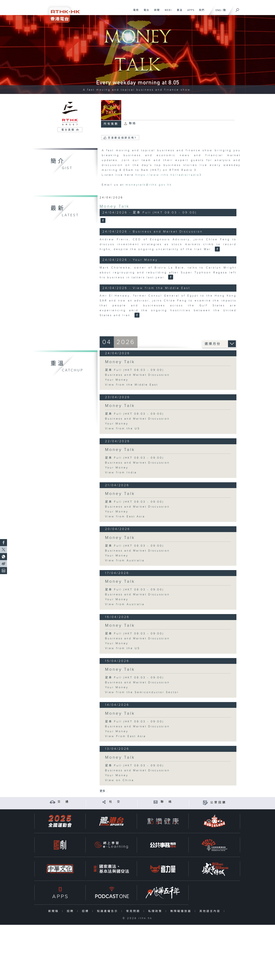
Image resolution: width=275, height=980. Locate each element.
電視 (135, 12)
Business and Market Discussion (137, 375)
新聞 (156, 12)
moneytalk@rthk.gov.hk (149, 185)
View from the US (123, 429)
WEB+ (167, 12)
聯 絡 (167, 802)
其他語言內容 (211, 911)
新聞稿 (54, 911)
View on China (120, 780)
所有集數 (111, 124)
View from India (121, 473)
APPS (190, 12)
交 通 (63, 802)
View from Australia (125, 561)
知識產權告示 (108, 911)
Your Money (117, 380)
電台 (145, 12)
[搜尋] (237, 9)
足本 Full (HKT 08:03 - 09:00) (135, 370)
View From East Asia (125, 736)
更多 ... (104, 791)
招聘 (71, 911)
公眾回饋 (218, 803)
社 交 (115, 802)
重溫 (178, 12)
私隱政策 (156, 911)
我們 (200, 12)
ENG (218, 10)
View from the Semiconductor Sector (142, 692)
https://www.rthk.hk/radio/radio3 (169, 175)
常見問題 (134, 911)
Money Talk (115, 206)
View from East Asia (125, 517)
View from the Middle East (132, 385)
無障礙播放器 (182, 911)
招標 (86, 911)
